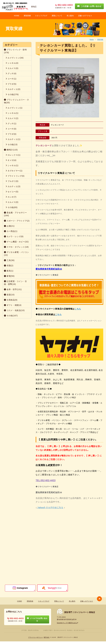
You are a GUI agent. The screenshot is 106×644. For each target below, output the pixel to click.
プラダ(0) (11, 134)
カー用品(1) (11, 231)
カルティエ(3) (13, 186)
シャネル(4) (12, 63)
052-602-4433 (16, 618)
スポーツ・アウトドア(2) (17, 221)
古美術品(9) (11, 300)
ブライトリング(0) (15, 176)
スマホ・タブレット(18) (16, 247)
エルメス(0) (12, 68)
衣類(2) (9, 266)
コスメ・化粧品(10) (14, 310)
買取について (57, 16)
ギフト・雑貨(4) (13, 305)
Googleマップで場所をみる (68, 623)
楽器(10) (9, 295)
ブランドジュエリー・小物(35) (16, 101)
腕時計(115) (11, 150)
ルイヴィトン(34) (15, 58)
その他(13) (12, 144)
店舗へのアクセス (85, 16)
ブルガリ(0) (12, 181)
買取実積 (27, 16)
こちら (78, 309)
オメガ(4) (11, 160)
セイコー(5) (12, 192)
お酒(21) (9, 226)
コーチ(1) (11, 79)
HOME (17, 16)
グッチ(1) (11, 124)
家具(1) (9, 271)
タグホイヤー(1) (14, 171)
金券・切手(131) (13, 289)
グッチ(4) (11, 73)
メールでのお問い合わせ (37, 619)
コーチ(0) (11, 129)
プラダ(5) (11, 84)
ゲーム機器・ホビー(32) (16, 242)
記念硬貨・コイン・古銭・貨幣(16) (15, 283)
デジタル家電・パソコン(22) (16, 254)
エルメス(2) (12, 118)
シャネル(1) (12, 113)
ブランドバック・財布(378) (15, 51)
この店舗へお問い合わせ (89, 6)
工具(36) (9, 260)
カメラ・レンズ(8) (14, 236)
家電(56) (9, 276)
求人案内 (70, 16)
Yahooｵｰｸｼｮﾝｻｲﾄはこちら (50, 507)
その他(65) (12, 207)
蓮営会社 (47, 637)
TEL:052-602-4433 (46, 480)
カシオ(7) (11, 197)
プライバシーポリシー (36, 637)
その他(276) (12, 94)
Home (92, 40)
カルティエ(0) (13, 89)
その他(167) (11, 316)
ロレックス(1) (13, 155)
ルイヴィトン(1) (14, 108)
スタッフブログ (41, 16)
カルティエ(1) (13, 139)
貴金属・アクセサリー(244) (15, 214)
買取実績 (100, 40)
